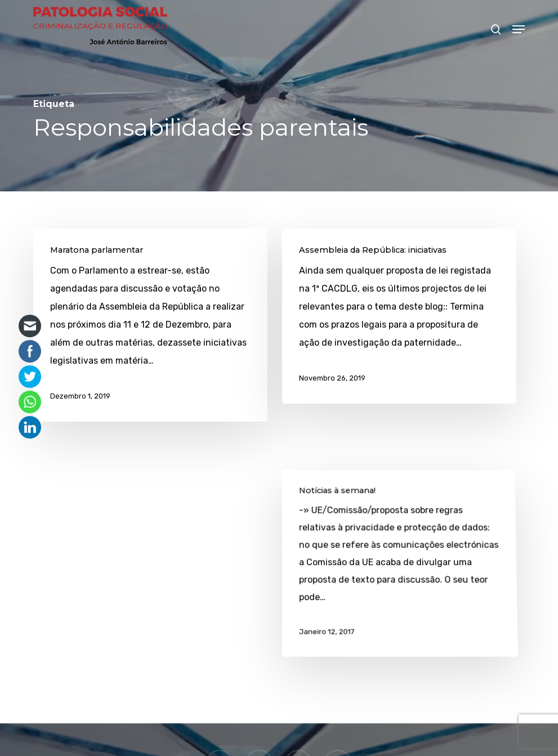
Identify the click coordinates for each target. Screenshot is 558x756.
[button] (519, 29)
